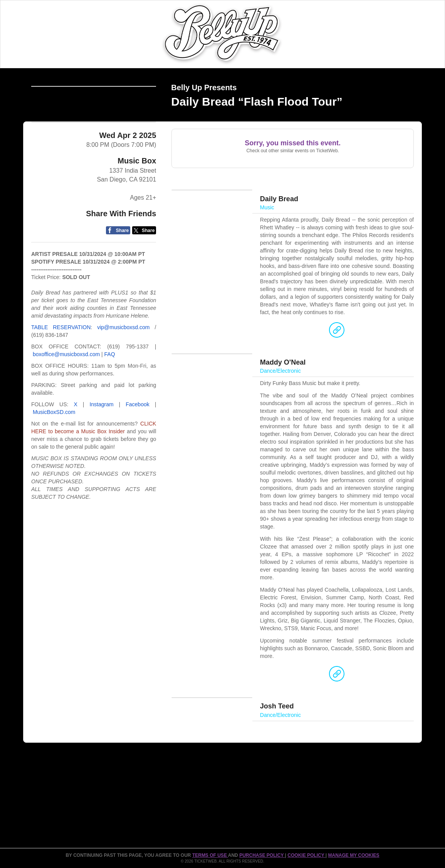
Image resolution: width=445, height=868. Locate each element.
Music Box (137, 208)
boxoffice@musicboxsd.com (66, 401)
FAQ (110, 401)
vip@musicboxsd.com (123, 374)
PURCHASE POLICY (262, 855)
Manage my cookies (353, 855)
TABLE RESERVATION (61, 374)
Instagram (101, 451)
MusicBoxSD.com (54, 459)
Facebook (137, 451)
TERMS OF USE (210, 855)
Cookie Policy (306, 855)
